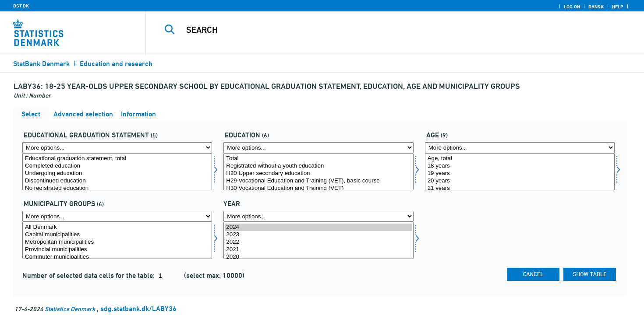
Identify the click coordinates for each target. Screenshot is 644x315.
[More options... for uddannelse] (318, 148)
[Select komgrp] (117, 240)
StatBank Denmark (41, 64)
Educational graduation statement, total (117, 159)
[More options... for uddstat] (117, 148)
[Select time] (318, 240)
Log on (572, 7)
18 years (520, 166)
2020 (318, 257)
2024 (318, 227)
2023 (318, 235)
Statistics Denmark (70, 309)
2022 (318, 242)
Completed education (117, 166)
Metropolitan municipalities (117, 242)
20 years (520, 181)
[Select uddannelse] (318, 172)
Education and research (116, 64)
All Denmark (117, 227)
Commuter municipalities (117, 257)
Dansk (596, 7)
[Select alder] (520, 172)
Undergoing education (117, 173)
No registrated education (117, 188)
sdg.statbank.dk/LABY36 (138, 309)
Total (318, 159)
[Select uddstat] (117, 172)
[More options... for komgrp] (117, 216)
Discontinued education (117, 181)
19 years (520, 173)
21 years (520, 188)
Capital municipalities (117, 235)
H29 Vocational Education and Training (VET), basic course (318, 181)
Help (618, 7)
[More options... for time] (318, 216)
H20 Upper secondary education (318, 173)
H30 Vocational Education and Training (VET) (318, 188)
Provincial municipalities (117, 250)
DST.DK (21, 6)
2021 (318, 250)
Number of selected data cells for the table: (89, 275)
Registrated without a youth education (318, 166)
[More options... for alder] (520, 148)
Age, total (520, 159)
